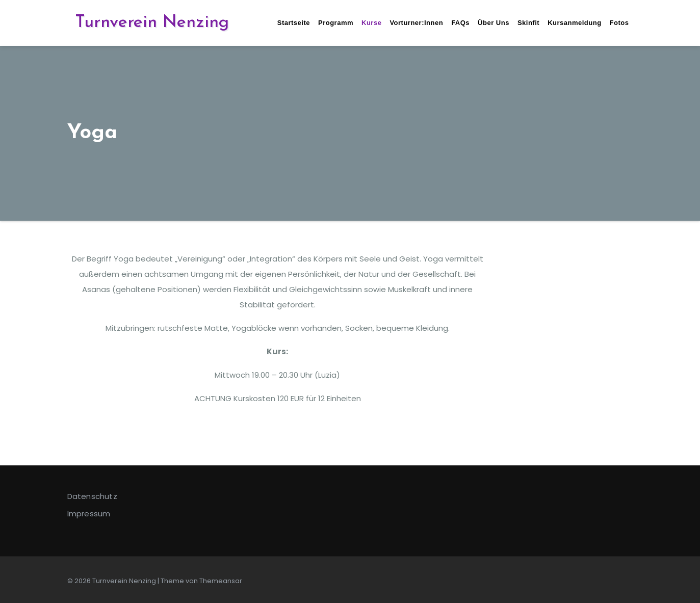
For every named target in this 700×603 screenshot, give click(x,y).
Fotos (619, 23)
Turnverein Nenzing (152, 23)
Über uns (494, 23)
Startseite (294, 23)
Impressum (89, 514)
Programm (336, 23)
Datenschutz (92, 496)
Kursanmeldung (574, 23)
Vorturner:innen (416, 23)
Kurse (371, 23)
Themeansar (221, 581)
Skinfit (528, 23)
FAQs (460, 23)
